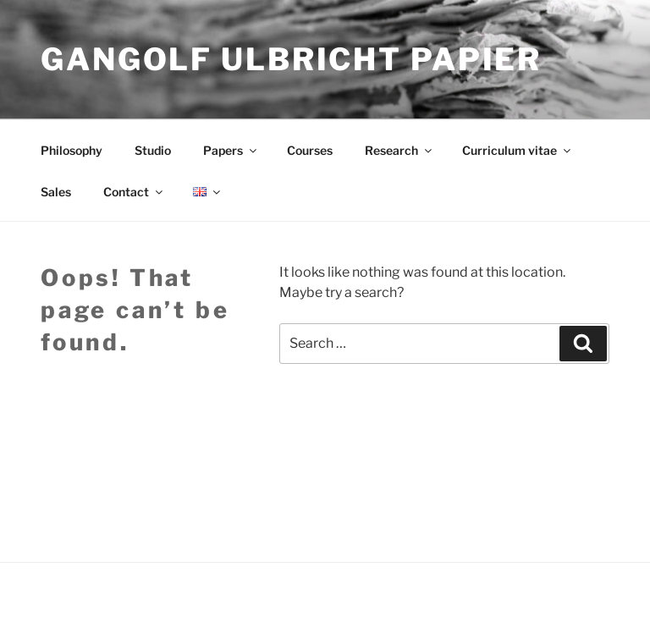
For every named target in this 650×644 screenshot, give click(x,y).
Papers (231, 150)
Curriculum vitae (518, 150)
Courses (310, 150)
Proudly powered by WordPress (121, 604)
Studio (153, 150)
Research (399, 150)
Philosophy (72, 150)
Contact (134, 192)
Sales (56, 192)
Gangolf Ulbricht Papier (291, 59)
